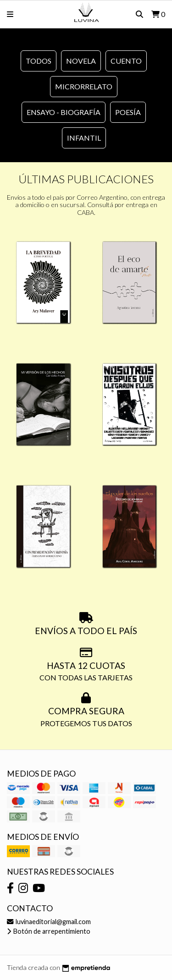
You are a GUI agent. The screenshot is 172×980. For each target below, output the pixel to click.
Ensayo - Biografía (64, 112)
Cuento (126, 61)
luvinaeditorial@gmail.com (49, 922)
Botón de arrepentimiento (49, 931)
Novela (81, 61)
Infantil (84, 138)
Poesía (128, 112)
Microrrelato (84, 86)
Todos (39, 61)
